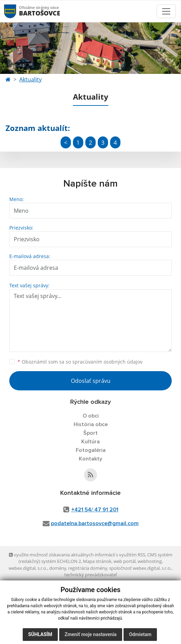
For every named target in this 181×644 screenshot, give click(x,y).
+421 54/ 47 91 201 (95, 510)
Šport (90, 433)
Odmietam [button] (140, 634)
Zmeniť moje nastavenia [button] (91, 634)
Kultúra (90, 442)
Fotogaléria (91, 450)
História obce (91, 424)
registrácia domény (88, 568)
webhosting (150, 561)
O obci (91, 416)
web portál (125, 561)
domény (58, 568)
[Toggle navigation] (166, 11)
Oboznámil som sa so (80, 362)
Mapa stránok (97, 561)
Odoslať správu (91, 381)
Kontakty (90, 459)
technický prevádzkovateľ (90, 575)
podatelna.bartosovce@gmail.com (95, 523)
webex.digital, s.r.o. (28, 568)
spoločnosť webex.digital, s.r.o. (140, 568)
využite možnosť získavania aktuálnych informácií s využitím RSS (77, 555)
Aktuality (30, 79)
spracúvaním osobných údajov (107, 362)
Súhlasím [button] (40, 634)
